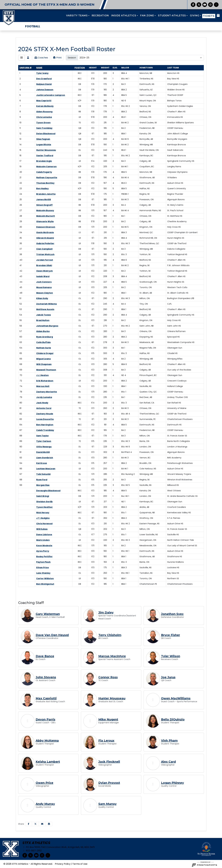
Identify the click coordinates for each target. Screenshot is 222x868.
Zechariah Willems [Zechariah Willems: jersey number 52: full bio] (47, 304)
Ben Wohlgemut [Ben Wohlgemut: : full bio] (45, 584)
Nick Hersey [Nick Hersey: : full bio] (43, 513)
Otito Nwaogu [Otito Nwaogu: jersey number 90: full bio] (44, 447)
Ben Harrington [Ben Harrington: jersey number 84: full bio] (45, 425)
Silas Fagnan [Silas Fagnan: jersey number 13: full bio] (43, 139)
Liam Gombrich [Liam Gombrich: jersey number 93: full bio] (45, 458)
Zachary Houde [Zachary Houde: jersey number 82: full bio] (45, 414)
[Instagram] (210, 5)
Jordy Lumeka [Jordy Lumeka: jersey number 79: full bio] (44, 397)
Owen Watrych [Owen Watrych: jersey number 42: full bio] (44, 271)
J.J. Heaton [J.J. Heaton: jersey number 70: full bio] (42, 375)
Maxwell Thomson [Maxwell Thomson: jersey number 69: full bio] (46, 370)
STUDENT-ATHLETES (172, 16)
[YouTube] (205, 5)
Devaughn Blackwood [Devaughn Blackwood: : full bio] (48, 491)
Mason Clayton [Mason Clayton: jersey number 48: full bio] (45, 293)
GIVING (195, 16)
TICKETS (209, 16)
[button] (78, 16)
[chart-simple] (216, 5)
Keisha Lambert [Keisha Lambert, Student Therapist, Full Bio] (48, 762)
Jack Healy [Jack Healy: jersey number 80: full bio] (42, 403)
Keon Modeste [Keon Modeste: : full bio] (44, 546)
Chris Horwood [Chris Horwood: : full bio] (44, 524)
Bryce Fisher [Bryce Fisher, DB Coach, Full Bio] (171, 635)
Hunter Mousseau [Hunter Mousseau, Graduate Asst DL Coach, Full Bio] (112, 698)
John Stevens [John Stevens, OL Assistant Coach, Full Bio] (46, 677)
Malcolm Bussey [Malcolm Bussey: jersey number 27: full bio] (45, 210)
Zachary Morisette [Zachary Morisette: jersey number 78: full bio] (47, 392)
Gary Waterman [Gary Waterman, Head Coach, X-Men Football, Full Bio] (48, 614)
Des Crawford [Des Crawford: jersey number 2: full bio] (44, 79)
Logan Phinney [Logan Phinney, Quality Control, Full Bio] (172, 783)
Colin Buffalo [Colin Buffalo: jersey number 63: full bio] (43, 342)
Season (72, 58)
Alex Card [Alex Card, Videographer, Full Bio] (168, 762)
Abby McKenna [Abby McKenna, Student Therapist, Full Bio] (47, 741)
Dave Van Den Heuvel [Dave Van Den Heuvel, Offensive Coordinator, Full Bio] (52, 635)
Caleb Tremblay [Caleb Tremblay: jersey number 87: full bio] (45, 430)
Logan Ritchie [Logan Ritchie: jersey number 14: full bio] (44, 145)
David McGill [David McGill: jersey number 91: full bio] (43, 452)
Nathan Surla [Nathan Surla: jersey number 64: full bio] (44, 348)
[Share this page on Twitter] (35, 824)
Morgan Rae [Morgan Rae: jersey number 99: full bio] (43, 485)
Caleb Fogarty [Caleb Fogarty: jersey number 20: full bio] (44, 172)
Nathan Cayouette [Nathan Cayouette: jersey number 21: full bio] (47, 178)
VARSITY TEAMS (77, 16)
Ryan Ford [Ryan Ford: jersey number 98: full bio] (42, 480)
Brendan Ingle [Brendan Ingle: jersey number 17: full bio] (44, 161)
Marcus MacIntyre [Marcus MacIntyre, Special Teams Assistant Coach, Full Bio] (112, 656)
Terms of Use (80, 864)
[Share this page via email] (42, 824)
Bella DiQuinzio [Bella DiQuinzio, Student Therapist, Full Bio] (173, 719)
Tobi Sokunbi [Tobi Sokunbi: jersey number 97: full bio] (43, 474)
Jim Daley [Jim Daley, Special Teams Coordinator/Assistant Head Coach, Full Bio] (106, 612)
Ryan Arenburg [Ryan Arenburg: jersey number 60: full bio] (45, 337)
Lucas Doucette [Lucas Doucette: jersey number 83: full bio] (45, 419)
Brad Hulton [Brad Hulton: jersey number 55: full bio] (43, 320)
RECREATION (100, 16)
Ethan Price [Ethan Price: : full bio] (43, 567)
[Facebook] (193, 5)
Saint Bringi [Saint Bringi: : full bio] (43, 496)
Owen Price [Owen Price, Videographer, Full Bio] (44, 783)
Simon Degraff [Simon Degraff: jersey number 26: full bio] (44, 205)
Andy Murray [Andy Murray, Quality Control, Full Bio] (45, 804)
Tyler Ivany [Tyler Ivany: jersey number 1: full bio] (42, 73)
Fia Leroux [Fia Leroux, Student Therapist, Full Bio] (106, 741)
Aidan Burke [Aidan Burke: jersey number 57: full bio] (43, 331)
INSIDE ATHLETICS (124, 16)
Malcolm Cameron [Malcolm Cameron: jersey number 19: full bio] (46, 167)
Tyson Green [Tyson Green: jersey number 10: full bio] (43, 123)
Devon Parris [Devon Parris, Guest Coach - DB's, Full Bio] (45, 719)
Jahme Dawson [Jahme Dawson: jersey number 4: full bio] (45, 90)
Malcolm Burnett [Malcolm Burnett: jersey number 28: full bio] (46, 216)
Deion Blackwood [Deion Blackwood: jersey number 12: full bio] (46, 134)
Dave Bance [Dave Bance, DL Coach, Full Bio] (45, 656)
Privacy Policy (63, 864)
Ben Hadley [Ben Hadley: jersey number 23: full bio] (42, 188)
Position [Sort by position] (80, 68)
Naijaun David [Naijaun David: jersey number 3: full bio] (44, 84)
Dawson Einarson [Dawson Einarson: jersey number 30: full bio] (46, 227)
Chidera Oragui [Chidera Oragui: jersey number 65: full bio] (45, 353)
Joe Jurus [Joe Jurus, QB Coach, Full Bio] (168, 677)
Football (33, 26)
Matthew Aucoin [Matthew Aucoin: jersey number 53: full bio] (45, 309)
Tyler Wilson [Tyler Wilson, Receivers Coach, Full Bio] (171, 656)
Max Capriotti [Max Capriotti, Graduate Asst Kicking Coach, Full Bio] (46, 698)
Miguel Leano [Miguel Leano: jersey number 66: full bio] (44, 359)
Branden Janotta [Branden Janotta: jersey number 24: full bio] (46, 194)
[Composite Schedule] (218, 16)
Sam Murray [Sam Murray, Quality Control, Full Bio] (107, 804)
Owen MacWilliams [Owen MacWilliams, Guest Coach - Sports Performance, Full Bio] (176, 698)
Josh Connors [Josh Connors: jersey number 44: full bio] (44, 282)
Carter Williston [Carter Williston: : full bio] (45, 578)
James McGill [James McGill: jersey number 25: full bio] (44, 199)
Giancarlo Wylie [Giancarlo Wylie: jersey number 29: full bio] (45, 221)
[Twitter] (199, 5)
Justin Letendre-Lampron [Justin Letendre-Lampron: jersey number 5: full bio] (51, 95)
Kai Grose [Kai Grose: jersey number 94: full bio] (42, 463)
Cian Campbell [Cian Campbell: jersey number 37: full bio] (44, 249)
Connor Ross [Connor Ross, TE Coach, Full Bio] (108, 677)
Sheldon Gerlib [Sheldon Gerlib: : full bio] (44, 502)
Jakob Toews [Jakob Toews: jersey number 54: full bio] (44, 315)
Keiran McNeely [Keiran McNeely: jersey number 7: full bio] (45, 106)
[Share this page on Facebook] (29, 824)
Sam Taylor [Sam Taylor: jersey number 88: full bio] (43, 436)
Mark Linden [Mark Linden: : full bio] (43, 540)
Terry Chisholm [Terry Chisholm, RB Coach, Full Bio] (110, 635)
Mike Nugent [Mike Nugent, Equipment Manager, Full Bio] (108, 719)
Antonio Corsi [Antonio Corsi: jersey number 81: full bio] (44, 408)
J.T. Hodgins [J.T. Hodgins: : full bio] (43, 518)
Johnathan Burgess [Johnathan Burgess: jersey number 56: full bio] (47, 326)
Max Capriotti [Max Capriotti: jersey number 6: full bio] (44, 101)
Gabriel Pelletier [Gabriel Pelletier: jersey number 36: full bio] (45, 243)
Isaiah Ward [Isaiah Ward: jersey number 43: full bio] (43, 276)
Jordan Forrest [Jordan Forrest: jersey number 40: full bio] (45, 260)
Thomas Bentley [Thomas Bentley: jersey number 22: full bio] (45, 183)
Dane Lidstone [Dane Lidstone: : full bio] (44, 535)
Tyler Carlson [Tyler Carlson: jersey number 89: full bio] (44, 441)
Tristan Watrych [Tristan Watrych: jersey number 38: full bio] (45, 254)
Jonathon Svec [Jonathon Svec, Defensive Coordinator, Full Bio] (172, 614)
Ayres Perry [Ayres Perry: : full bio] (43, 551)
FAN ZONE (147, 16)
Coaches (41, 58)
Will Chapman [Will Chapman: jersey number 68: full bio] (44, 364)
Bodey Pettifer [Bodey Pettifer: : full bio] (44, 557)
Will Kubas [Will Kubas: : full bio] (42, 529)
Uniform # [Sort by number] (26, 68)
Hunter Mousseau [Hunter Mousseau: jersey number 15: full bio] (46, 150)
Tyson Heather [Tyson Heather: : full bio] (44, 507)
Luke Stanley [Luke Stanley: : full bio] (43, 573)
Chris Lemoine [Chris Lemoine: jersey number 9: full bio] (44, 117)
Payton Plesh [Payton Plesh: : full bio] (43, 562)
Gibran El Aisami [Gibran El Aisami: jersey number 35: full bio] (45, 238)
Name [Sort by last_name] (39, 68)
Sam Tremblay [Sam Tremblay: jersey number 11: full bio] (44, 128)
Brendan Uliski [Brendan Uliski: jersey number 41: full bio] (44, 265)
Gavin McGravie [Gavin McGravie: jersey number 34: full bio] (45, 232)
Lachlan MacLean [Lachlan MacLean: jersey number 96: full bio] (46, 469)
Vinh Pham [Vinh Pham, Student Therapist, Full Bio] (169, 741)
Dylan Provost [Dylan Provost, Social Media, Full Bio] (109, 783)
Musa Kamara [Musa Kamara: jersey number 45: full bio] (44, 287)
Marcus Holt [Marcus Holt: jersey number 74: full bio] (43, 386)
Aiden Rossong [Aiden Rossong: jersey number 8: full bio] (44, 112)
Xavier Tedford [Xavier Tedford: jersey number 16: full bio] (45, 156)
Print (57, 58)
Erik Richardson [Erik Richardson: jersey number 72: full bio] (45, 381)
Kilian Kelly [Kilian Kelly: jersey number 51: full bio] (42, 298)
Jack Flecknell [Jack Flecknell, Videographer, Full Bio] (109, 762)
